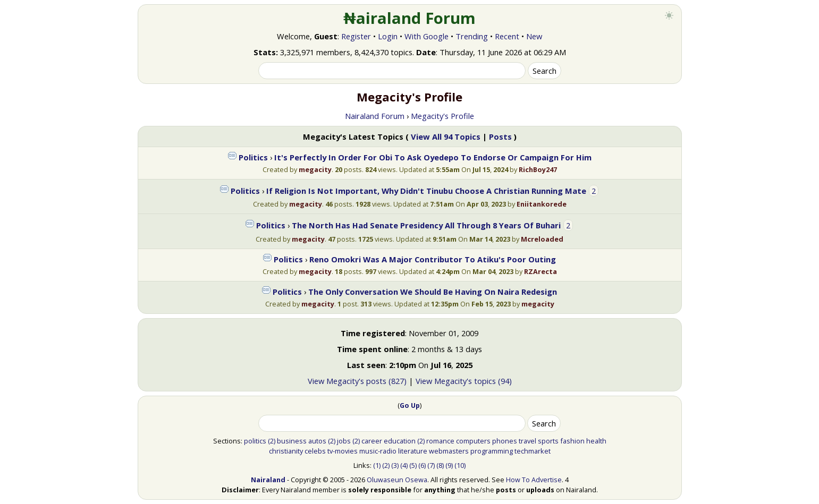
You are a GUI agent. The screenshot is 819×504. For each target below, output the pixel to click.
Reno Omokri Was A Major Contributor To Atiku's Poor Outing (433, 259)
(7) (431, 465)
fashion (572, 441)
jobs (344, 441)
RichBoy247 (538, 169)
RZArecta (541, 271)
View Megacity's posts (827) (357, 381)
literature (413, 451)
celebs (315, 451)
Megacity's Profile (442, 116)
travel (527, 441)
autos (317, 441)
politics (255, 441)
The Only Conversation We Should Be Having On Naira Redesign (433, 292)
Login (388, 36)
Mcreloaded (542, 239)
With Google (427, 36)
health (596, 441)
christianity (286, 451)
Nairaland (268, 480)
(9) (449, 465)
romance (440, 441)
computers (473, 441)
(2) (272, 441)
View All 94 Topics (446, 136)
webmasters (449, 451)
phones (505, 441)
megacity (315, 169)
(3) (395, 465)
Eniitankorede (542, 204)
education (400, 441)
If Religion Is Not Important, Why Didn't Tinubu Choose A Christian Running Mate (426, 191)
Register (356, 36)
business (292, 441)
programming (492, 451)
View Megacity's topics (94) (464, 381)
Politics (253, 157)
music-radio (378, 451)
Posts (500, 136)
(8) (440, 465)
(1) (377, 465)
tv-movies (343, 451)
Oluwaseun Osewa (397, 480)
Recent (507, 36)
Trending (472, 36)
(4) (404, 465)
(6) (422, 465)
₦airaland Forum (409, 18)
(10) (460, 465)
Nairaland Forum (375, 116)
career (372, 441)
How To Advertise (534, 480)
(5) (413, 465)
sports (548, 441)
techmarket (533, 451)
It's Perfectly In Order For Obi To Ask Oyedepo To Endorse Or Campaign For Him (433, 157)
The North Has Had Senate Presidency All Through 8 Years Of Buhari (426, 225)
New (534, 36)
